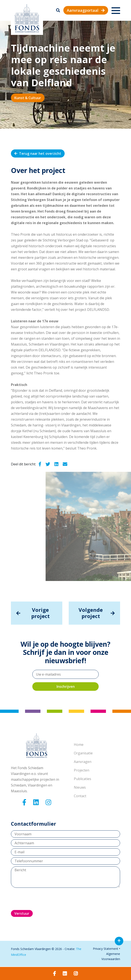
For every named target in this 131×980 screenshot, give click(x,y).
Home (79, 745)
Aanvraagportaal (86, 10)
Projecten (82, 770)
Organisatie (83, 753)
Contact (80, 796)
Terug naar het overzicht (38, 153)
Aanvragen (83, 762)
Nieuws (80, 787)
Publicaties (83, 779)
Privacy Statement (106, 949)
